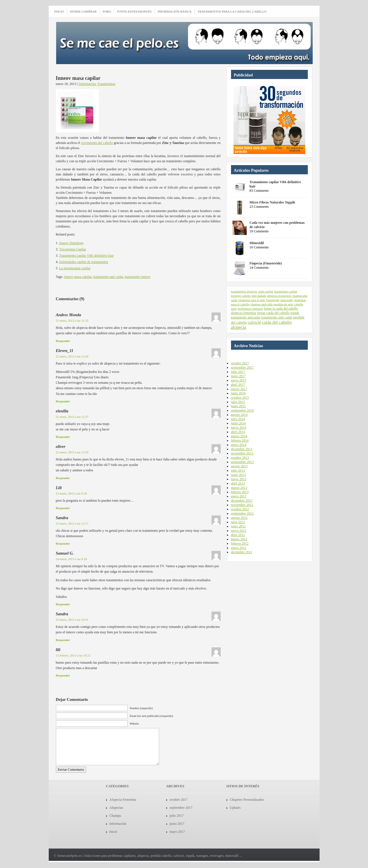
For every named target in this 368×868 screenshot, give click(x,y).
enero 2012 (239, 548)
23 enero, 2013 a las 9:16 (72, 493)
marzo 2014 (239, 436)
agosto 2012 (239, 518)
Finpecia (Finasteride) (266, 263)
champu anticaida (261, 304)
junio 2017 (238, 376)
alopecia (239, 327)
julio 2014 (238, 419)
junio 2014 (238, 423)
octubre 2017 (240, 363)
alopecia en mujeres (279, 296)
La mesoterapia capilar (75, 268)
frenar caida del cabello (273, 313)
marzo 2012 (239, 539)
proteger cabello (241, 296)
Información (87, 84)
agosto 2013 (239, 466)
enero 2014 (239, 445)
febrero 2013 (240, 492)
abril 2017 (238, 385)
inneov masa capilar (78, 277)
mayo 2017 (239, 380)
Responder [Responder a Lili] (63, 508)
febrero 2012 (240, 543)
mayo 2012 (239, 531)
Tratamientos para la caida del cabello (232, 11)
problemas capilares (250, 309)
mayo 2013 (239, 479)
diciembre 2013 (242, 449)
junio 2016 (238, 393)
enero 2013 (239, 496)
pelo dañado (259, 296)
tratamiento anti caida (108, 277)
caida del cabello (277, 322)
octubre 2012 (240, 509)
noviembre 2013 (242, 453)
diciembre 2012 (242, 501)
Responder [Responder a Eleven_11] (63, 401)
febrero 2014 (240, 440)
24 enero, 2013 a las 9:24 (72, 559)
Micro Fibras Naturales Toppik (272, 202)
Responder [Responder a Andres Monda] (63, 341)
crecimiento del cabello (97, 143)
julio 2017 (238, 372)
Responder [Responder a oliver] (63, 478)
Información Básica (175, 11)
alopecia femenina (244, 313)
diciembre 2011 (242, 552)
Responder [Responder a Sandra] (63, 543)
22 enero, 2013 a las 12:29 (72, 452)
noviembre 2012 (242, 505)
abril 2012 (238, 535)
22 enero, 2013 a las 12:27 (72, 417)
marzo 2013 (239, 488)
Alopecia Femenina (123, 800)
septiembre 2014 (242, 410)
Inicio (113, 832)
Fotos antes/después (134, 11)
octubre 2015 (240, 398)
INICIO (59, 11)
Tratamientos (106, 84)
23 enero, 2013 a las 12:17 (72, 523)
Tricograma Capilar (73, 249)
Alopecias (116, 808)
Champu (115, 816)
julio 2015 (238, 402)
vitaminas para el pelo (252, 300)
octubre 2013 (240, 458)
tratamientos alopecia (244, 291)
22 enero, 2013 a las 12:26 (72, 356)
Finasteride (273, 300)
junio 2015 (238, 406)
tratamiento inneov (138, 277)
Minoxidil (257, 243)
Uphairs (235, 808)
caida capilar (265, 291)
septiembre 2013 (242, 462)
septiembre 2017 (242, 367)
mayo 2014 (239, 428)
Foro (107, 11)
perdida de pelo (284, 304)
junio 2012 (238, 526)
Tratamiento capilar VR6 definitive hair (87, 256)
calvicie (255, 322)
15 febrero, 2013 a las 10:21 (73, 655)
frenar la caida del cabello (281, 309)
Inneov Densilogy (72, 243)
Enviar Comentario (71, 770)
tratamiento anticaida (246, 317)
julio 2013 (238, 470)
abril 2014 (238, 432)
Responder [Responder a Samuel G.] (63, 604)
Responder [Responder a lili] (63, 675)
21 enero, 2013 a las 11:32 (72, 321)
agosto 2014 (239, 415)
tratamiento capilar (285, 291)
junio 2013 (238, 475)
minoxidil (286, 300)
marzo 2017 (239, 389)
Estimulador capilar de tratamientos (84, 262)
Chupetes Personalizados (247, 800)
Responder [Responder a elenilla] (63, 437)
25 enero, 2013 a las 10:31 (72, 620)
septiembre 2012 (242, 513)
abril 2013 (238, 483)
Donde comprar (83, 11)
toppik (295, 313)
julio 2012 (238, 522)
